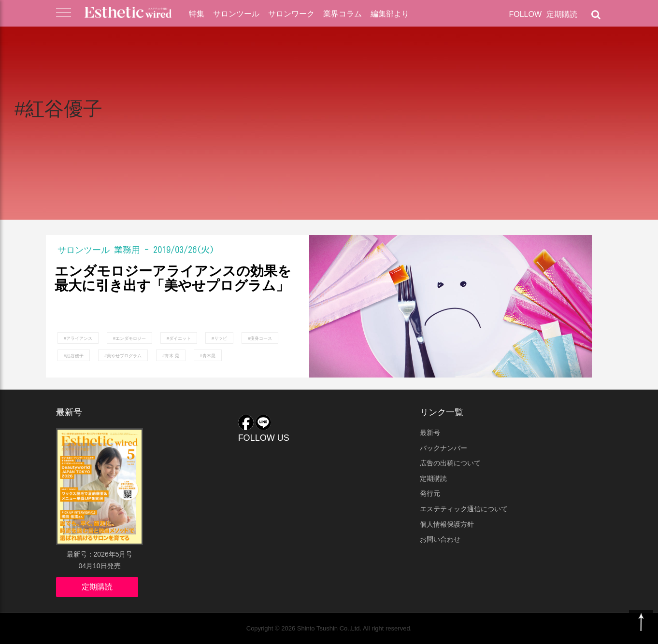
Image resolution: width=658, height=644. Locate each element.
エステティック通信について (464, 509)
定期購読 (562, 14)
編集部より (390, 14)
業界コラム (343, 14)
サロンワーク (291, 14)
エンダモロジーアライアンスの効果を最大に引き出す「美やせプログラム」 (173, 279)
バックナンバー (443, 448)
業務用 (127, 250)
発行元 (430, 493)
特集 (197, 14)
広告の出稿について (450, 463)
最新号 (430, 433)
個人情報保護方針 (447, 524)
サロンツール (236, 14)
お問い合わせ (440, 539)
